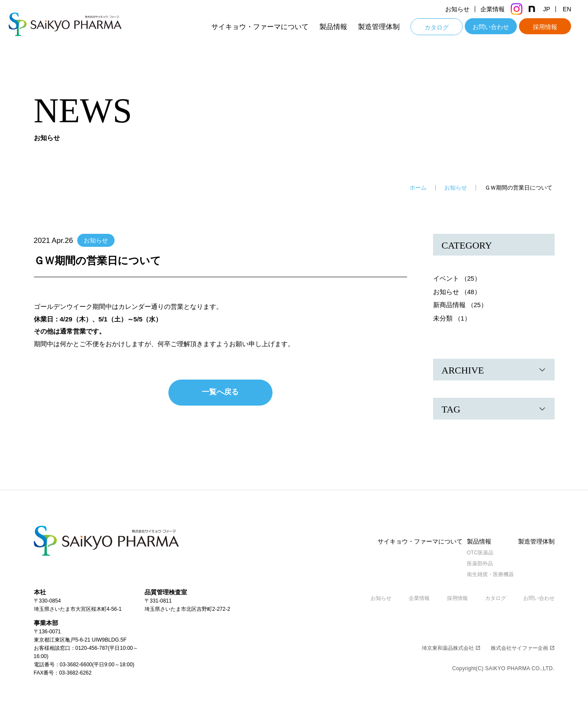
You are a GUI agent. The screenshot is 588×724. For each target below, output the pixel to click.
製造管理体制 (387, 27)
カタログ (445, 27)
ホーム (418, 188)
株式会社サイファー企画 (523, 648)
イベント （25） (457, 278)
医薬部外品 (475, 563)
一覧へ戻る (220, 392)
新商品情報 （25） (460, 304)
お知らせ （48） (457, 291)
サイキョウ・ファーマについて (268, 27)
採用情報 (553, 27)
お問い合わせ (499, 27)
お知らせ (466, 9)
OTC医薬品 (475, 552)
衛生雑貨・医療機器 (485, 574)
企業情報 (501, 9)
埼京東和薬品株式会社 (451, 648)
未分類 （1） (452, 317)
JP (555, 9)
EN (575, 9)
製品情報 (342, 27)
